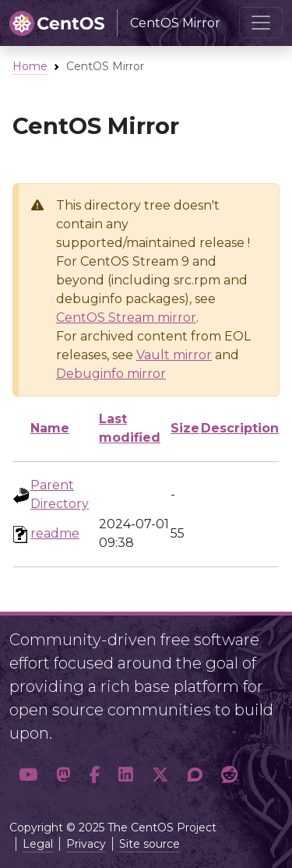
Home (30, 66)
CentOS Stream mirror (126, 318)
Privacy (86, 844)
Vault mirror (174, 355)
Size (185, 428)
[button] (28, 774)
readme (55, 533)
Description (240, 428)
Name (50, 428)
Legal (38, 844)
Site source (150, 844)
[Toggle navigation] (261, 23)
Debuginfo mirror (111, 374)
